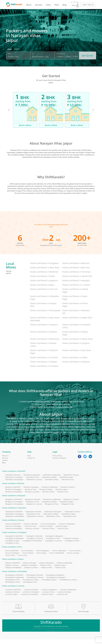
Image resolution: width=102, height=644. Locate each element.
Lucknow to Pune (48, 597)
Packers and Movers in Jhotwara (43, 336)
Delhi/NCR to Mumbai (13, 479)
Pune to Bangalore (43, 555)
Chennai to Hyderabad (67, 528)
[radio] (9, 55)
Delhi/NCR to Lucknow (34, 484)
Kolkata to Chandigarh (29, 570)
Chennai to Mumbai (30, 528)
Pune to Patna (10, 560)
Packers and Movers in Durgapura (44, 268)
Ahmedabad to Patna (13, 587)
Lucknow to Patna (47, 599)
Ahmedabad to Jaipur (49, 584)
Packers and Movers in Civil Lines (44, 294)
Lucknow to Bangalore (49, 594)
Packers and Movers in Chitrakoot (44, 371)
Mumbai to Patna (48, 496)
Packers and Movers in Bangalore (14, 500)
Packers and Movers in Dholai (42, 281)
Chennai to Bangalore (48, 528)
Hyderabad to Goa (70, 521)
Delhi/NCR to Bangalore (32, 479)
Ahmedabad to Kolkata (31, 584)
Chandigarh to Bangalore (54, 541)
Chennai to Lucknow (32, 533)
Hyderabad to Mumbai (33, 516)
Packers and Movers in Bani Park (76, 272)
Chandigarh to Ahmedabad (32, 545)
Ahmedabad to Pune (13, 584)
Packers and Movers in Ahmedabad (15, 576)
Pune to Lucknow (73, 558)
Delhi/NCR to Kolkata (49, 482)
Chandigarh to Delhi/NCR (14, 541)
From (9, 59)
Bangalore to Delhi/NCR (14, 504)
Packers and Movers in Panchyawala (45, 315)
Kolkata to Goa (61, 572)
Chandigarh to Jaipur (13, 545)
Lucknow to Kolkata (64, 597)
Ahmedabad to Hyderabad (15, 582)
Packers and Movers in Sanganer (76, 348)
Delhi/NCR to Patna (52, 484)
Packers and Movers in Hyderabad (14, 513)
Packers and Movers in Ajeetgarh (76, 285)
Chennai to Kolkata (46, 531)
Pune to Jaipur (41, 558)
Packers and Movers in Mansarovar (45, 343)
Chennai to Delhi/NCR (13, 528)
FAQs (57, 5)
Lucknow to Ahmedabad (29, 599)
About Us (5, 460)
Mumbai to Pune (30, 494)
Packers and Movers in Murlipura (76, 366)
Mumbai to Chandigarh (13, 494)
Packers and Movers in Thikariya (43, 366)
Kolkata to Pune (46, 570)
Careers (5, 465)
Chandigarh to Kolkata (71, 543)
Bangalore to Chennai (71, 504)
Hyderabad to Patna (53, 521)
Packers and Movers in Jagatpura (44, 285)
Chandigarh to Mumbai (34, 541)
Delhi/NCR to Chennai (71, 479)
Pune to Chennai (75, 555)
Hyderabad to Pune (33, 518)
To (33, 59)
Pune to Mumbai (27, 555)
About (29, 5)
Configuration (61, 59)
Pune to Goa (23, 560)
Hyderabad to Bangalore (53, 516)
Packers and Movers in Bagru (42, 289)
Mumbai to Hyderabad (50, 492)
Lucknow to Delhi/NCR (13, 594)
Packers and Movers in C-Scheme (76, 289)
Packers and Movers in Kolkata (13, 564)
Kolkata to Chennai (12, 570)
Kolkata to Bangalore (47, 567)
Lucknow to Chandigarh (31, 597)
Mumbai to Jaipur (62, 494)
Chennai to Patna (48, 533)
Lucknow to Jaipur (12, 599)
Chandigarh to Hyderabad (14, 543)
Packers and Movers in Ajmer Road (45, 272)
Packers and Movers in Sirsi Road (44, 362)
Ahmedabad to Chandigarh (56, 582)
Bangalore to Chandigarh (14, 506)
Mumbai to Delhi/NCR (13, 492)
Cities (48, 5)
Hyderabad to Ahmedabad (15, 521)
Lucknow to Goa (62, 599)
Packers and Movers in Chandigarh (14, 537)
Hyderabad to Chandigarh (14, 518)
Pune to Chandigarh (12, 558)
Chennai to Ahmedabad (14, 533)
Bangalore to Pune (33, 506)
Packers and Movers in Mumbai (13, 488)
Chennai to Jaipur (62, 531)
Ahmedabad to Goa (30, 587)
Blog (64, 5)
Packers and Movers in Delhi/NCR (14, 476)
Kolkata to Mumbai (30, 567)
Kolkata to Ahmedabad (13, 572)
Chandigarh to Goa (12, 548)
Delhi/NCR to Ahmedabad (14, 484)
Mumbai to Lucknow (32, 496)
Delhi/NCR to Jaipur (66, 482)
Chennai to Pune (30, 531)
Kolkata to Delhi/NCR (13, 567)
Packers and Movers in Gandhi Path (77, 281)
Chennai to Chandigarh (13, 531)
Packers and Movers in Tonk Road (76, 276)
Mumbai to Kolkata (46, 494)
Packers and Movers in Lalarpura (44, 329)
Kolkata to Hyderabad (64, 567)
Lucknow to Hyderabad (68, 594)
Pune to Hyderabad (59, 555)
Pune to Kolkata (28, 558)
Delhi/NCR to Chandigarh (14, 482)
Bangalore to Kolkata (50, 506)
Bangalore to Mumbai (33, 504)
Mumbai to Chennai (68, 492)
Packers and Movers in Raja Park (76, 268)
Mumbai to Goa (63, 496)
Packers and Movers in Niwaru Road (77, 343)
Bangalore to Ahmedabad (14, 509)
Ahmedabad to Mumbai (35, 580)
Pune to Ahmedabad (57, 558)
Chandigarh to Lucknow (53, 545)
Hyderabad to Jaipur (69, 518)
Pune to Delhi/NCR (12, 555)
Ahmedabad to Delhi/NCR (14, 580)
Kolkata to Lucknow (31, 572)
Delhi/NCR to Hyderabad (52, 479)
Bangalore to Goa (68, 509)
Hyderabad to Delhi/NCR (14, 516)
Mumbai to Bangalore (31, 492)
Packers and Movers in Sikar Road (76, 355)
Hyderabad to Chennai (73, 516)
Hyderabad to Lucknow (35, 521)
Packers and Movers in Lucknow (13, 591)
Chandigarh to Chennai (35, 543)
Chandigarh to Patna (72, 545)
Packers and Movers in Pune (12, 552)
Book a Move (25, 130)
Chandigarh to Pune (53, 543)
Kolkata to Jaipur (60, 570)
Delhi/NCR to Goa (68, 484)
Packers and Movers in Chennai (13, 525)
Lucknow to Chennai (12, 597)
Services (39, 5)
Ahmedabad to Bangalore (55, 580)
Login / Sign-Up (88, 5)
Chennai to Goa (63, 533)
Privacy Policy (57, 460)
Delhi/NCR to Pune (32, 482)
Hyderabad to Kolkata (51, 518)
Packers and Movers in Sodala (75, 362)
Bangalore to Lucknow (34, 509)
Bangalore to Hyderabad (52, 504)
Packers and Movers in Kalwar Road (77, 322)
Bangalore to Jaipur (67, 506)
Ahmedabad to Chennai (35, 582)
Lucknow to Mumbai (31, 594)
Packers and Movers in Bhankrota (44, 276)
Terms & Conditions (59, 463)
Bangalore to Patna (52, 509)
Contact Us (31, 463)
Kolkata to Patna (47, 572)
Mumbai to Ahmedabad (14, 496)
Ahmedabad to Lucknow (68, 584)
